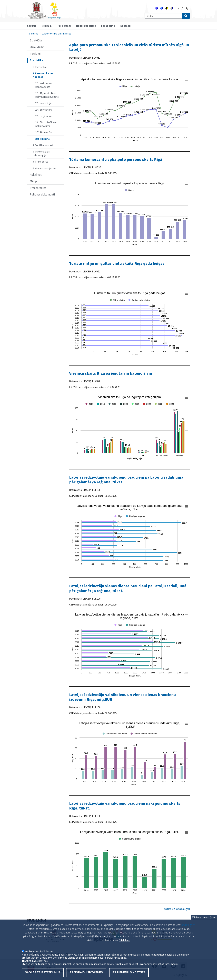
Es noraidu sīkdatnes (86, 974)
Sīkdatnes (125, 941)
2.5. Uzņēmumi (44, 116)
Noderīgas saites (86, 26)
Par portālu (64, 26)
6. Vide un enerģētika (44, 168)
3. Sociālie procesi (43, 145)
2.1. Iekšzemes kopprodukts (44, 85)
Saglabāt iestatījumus (43, 974)
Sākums (32, 26)
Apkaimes (36, 175)
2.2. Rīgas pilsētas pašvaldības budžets (47, 95)
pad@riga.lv (188, 926)
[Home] (44, 17)
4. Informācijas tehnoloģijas (41, 153)
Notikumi (47, 26)
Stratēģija (36, 40)
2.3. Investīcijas (44, 103)
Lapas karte (108, 26)
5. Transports (40, 162)
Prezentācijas (38, 188)
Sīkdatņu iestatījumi (204, 919)
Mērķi (33, 181)
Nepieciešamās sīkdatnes (39, 953)
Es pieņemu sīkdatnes (129, 974)
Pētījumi (35, 54)
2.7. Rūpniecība (44, 132)
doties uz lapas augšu (177, 909)
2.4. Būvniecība (44, 110)
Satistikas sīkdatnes (36, 962)
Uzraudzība (37, 47)
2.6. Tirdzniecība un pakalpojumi (46, 124)
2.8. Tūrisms (42, 139)
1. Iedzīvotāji (40, 67)
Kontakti (125, 26)
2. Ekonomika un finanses (57, 33)
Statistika (37, 60)
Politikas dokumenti (42, 194)
